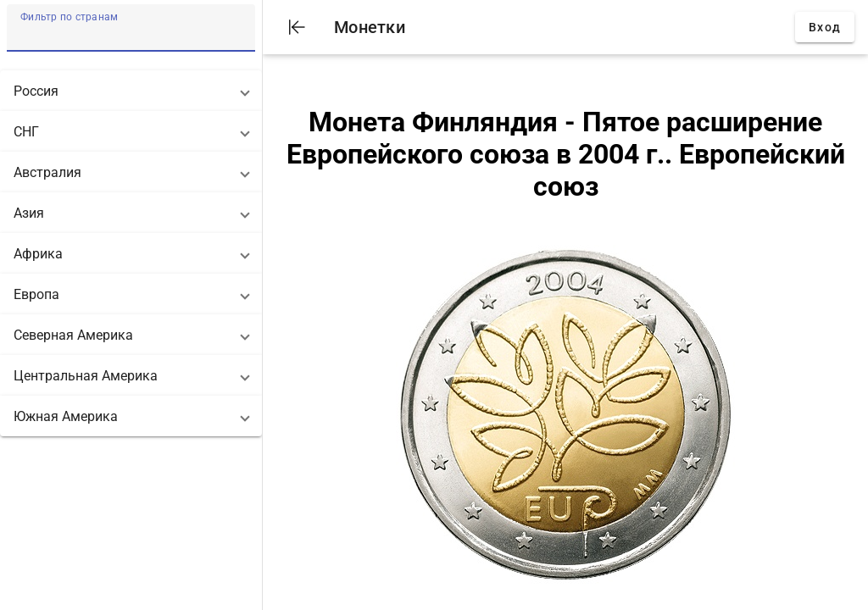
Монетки (370, 27)
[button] (131, 91)
